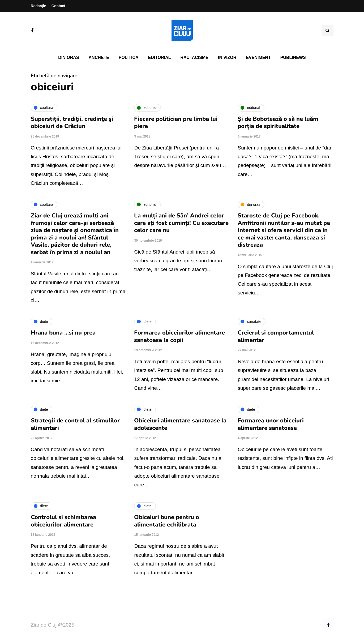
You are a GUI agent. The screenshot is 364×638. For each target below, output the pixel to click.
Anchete (99, 57)
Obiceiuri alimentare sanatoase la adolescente (180, 424)
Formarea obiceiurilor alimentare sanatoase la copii (179, 336)
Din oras (68, 57)
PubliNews (293, 57)
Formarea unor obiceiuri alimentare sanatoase (271, 424)
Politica (129, 57)
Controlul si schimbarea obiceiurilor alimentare (63, 521)
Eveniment (258, 57)
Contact (58, 6)
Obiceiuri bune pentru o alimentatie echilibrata (167, 521)
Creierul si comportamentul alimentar (276, 336)
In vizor (227, 57)
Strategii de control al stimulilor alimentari (75, 424)
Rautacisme (194, 57)
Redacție (38, 6)
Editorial (160, 57)
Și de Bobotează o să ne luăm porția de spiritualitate (278, 123)
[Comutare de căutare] (328, 31)
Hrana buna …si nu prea (63, 333)
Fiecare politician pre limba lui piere (176, 123)
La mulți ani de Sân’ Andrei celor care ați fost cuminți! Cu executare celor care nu (181, 223)
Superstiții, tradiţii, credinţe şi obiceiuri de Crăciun (72, 123)
